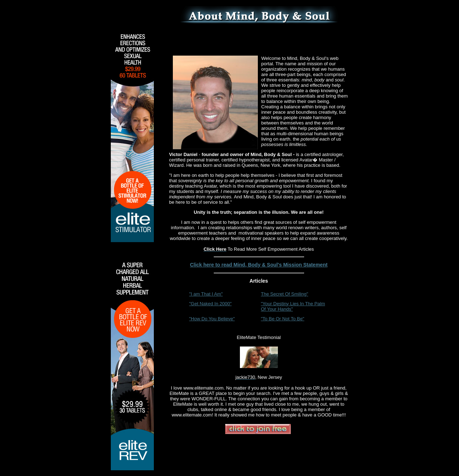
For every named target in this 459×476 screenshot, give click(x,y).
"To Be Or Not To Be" (283, 319)
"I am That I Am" (206, 294)
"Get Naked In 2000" (210, 304)
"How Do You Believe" (212, 319)
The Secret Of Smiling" (285, 294)
